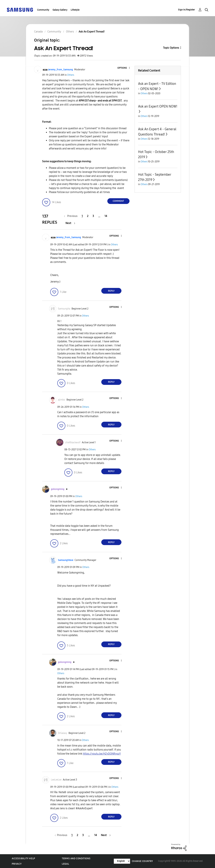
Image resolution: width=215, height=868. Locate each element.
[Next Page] (70, 223)
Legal (65, 864)
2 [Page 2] (88, 216)
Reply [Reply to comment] (111, 291)
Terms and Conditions (76, 858)
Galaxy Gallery (60, 10)
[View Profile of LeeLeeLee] (56, 780)
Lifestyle (75, 10)
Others (71, 75)
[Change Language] (122, 861)
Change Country (142, 861)
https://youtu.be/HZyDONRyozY (102, 754)
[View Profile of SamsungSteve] (66, 560)
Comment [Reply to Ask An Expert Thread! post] (118, 201)
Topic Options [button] (171, 48)
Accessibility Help (23, 858)
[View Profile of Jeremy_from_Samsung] (60, 70)
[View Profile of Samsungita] (64, 309)
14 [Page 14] (106, 216)
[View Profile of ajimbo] (62, 400)
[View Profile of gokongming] (58, 489)
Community (43, 10)
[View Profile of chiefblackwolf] (73, 442)
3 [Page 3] (93, 216)
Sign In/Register (187, 10)
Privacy (17, 864)
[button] (124, 68)
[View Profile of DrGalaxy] (63, 733)
